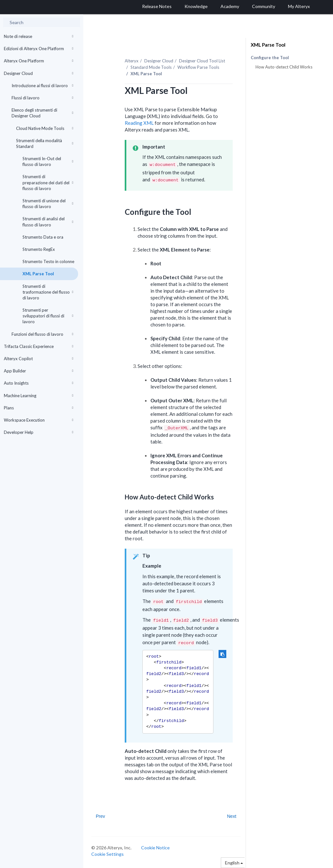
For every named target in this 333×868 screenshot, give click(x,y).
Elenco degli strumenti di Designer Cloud (42, 113)
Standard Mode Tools (151, 67)
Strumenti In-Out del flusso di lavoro (48, 161)
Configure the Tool (270, 58)
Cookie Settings (108, 854)
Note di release (39, 36)
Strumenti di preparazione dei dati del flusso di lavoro (48, 182)
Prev (100, 816)
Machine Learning (39, 396)
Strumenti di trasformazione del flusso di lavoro (48, 292)
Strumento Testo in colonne (48, 261)
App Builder (39, 371)
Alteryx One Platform (39, 61)
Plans (39, 408)
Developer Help (39, 432)
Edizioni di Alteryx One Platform (39, 49)
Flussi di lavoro (42, 98)
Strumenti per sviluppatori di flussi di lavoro (48, 316)
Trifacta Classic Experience (39, 346)
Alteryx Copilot (39, 359)
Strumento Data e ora (43, 237)
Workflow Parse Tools (198, 67)
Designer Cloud (39, 73)
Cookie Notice (155, 848)
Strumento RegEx (39, 249)
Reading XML (139, 123)
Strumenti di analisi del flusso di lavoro (48, 222)
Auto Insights (39, 383)
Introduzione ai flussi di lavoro (42, 86)
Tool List (202, 61)
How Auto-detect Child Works (284, 67)
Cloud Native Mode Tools (45, 128)
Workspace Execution (39, 420)
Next (232, 816)
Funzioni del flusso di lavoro (42, 334)
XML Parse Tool (38, 274)
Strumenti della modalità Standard (45, 143)
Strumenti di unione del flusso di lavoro (48, 204)
